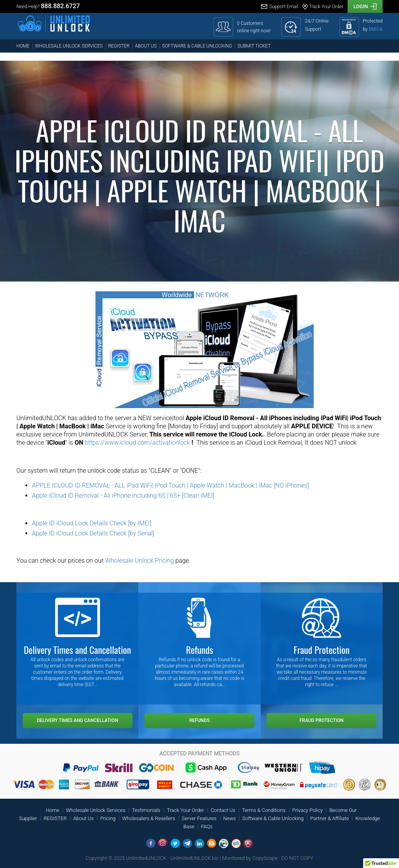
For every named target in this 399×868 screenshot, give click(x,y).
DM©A (376, 29)
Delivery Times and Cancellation (77, 720)
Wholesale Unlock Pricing (140, 561)
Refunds (199, 720)
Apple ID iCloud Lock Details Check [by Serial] (93, 533)
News (230, 818)
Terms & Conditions (264, 810)
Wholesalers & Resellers (149, 818)
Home (23, 46)
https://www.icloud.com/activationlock (138, 443)
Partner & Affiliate (329, 818)
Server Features (199, 818)
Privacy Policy (307, 810)
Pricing (108, 818)
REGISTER (119, 46)
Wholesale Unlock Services (69, 46)
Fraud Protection (322, 720)
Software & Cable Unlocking (197, 46)
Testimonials (146, 810)
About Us (146, 46)
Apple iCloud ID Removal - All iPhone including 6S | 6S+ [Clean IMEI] (123, 496)
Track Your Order (185, 810)
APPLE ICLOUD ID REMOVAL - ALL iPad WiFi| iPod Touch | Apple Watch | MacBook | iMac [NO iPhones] (170, 485)
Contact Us (223, 810)
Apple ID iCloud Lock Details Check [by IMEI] (92, 523)
